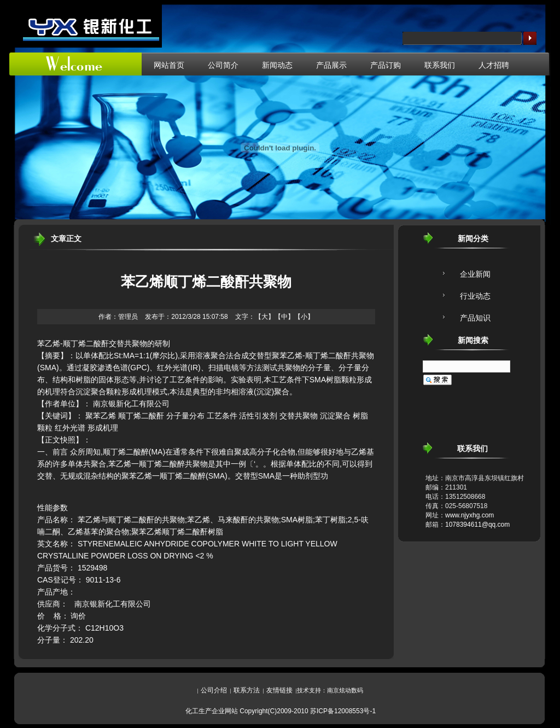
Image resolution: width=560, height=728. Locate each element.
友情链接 (279, 690)
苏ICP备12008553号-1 (343, 711)
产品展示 (331, 65)
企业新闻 (475, 274)
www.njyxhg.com (469, 515)
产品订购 (386, 65)
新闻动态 (277, 65)
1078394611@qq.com (477, 525)
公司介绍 (214, 690)
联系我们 (440, 65)
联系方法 (247, 690)
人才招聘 (494, 65)
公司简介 (223, 65)
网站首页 (169, 65)
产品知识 (475, 318)
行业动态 (475, 296)
